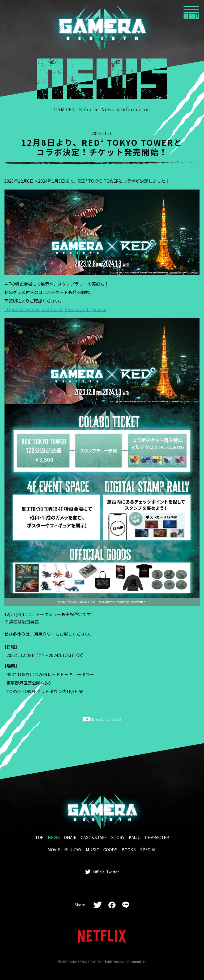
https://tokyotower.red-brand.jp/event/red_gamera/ (56, 309)
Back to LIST (103, 719)
